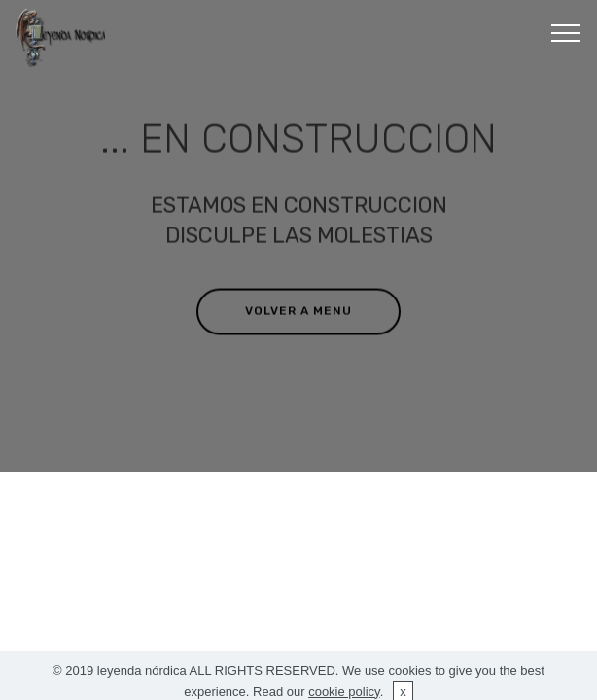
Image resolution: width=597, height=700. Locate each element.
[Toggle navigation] (566, 32)
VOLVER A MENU (298, 311)
